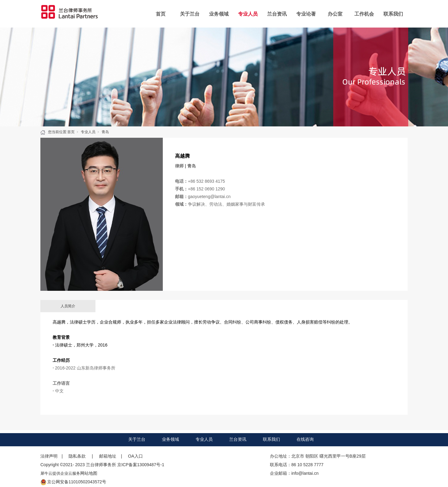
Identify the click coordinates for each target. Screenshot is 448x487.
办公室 (335, 14)
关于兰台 (190, 14)
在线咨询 (305, 439)
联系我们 (393, 14)
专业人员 (248, 14)
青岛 (105, 132)
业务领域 (219, 14)
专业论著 (306, 14)
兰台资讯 (277, 14)
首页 (161, 14)
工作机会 (364, 14)
